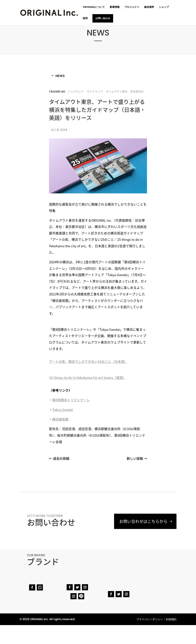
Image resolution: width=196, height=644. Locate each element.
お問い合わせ (103, 18)
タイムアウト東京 (117, 91)
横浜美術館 (60, 419)
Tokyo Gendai (63, 410)
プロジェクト (132, 7)
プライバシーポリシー (150, 619)
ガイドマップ (95, 91)
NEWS (60, 76)
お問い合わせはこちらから (143, 521)
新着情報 (115, 7)
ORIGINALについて (94, 7)
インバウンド (76, 91)
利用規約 (171, 619)
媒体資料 (149, 7)
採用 (85, 19)
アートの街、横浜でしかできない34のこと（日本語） (88, 362)
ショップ (164, 7)
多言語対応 (137, 91)
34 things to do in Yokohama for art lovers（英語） (87, 378)
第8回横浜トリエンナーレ (71, 400)
